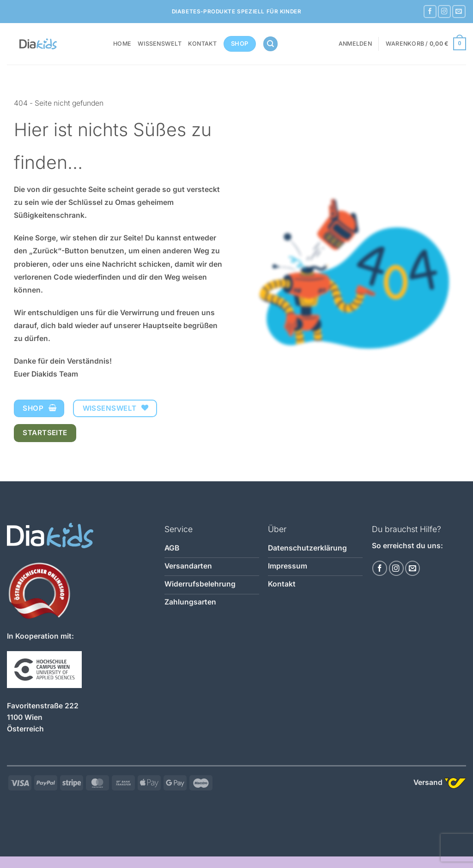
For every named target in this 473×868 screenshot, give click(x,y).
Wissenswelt (160, 44)
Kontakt (203, 44)
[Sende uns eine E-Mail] (459, 12)
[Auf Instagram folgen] (445, 12)
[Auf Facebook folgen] (430, 12)
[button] (355, 44)
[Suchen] (270, 44)
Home (122, 44)
